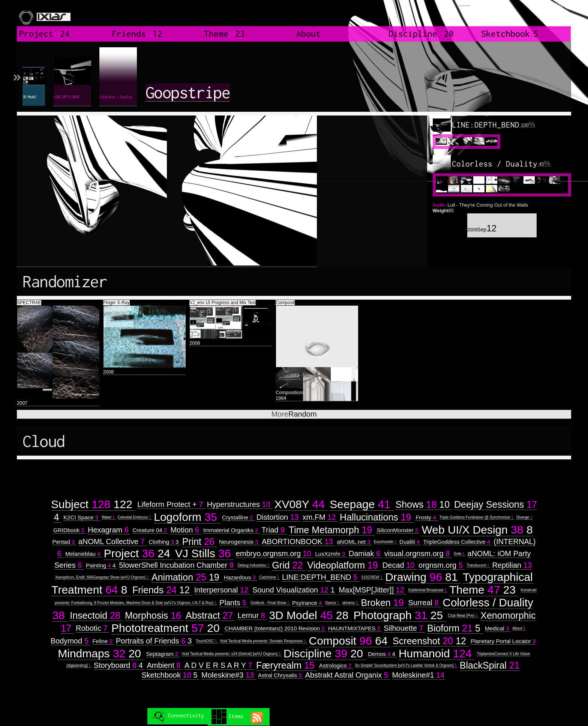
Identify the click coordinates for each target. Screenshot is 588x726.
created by (552, 15)
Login (464, 3)
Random (294, 414)
